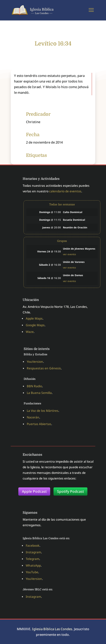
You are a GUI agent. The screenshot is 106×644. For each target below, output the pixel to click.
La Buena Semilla (39, 393)
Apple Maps (34, 318)
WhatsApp (33, 565)
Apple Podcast (34, 491)
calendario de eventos (65, 191)
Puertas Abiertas (39, 424)
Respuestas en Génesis (44, 368)
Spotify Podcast (70, 491)
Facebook (33, 546)
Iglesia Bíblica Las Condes (52, 629)
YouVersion (35, 362)
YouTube (32, 572)
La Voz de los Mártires (43, 411)
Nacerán (33, 417)
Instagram (33, 552)
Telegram (32, 559)
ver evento (69, 254)
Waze (30, 332)
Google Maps (35, 325)
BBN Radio (34, 386)
